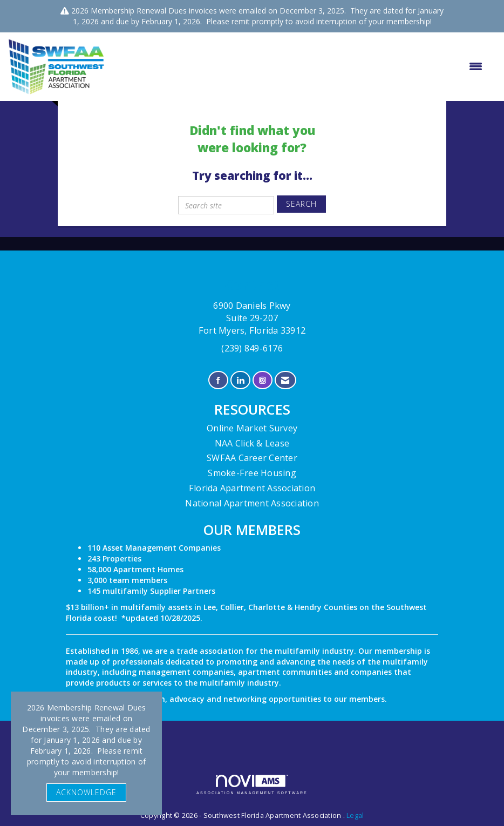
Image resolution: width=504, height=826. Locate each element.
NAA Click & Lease (252, 443)
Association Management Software (252, 785)
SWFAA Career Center (252, 458)
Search (301, 204)
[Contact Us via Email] (285, 380)
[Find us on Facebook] (218, 380)
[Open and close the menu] (299, 66)
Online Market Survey (252, 428)
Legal (355, 815)
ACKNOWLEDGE (86, 792)
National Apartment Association (252, 503)
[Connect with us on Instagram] (263, 380)
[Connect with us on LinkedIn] (240, 380)
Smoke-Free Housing (252, 473)
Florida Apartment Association (252, 488)
